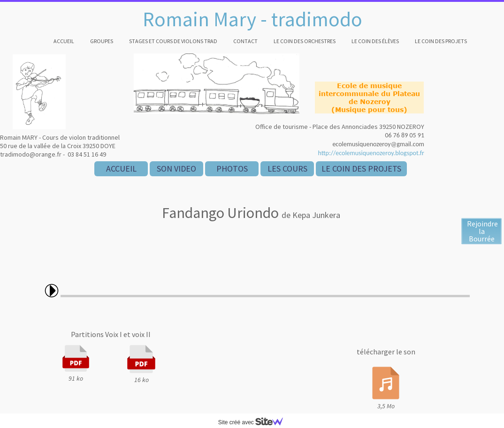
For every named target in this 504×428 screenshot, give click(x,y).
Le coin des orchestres (305, 41)
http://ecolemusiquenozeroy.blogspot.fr (371, 153)
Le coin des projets (441, 41)
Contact (245, 41)
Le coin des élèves (375, 41)
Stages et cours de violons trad (173, 41)
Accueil (64, 41)
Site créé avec (254, 422)
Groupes (102, 41)
